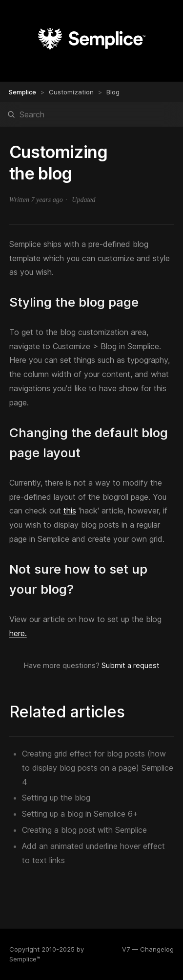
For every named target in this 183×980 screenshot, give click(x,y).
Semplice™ (25, 959)
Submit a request (131, 665)
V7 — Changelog (148, 949)
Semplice (22, 92)
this (70, 511)
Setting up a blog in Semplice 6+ (80, 814)
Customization (71, 92)
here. (18, 633)
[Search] (91, 114)
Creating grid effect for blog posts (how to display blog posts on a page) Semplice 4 (98, 768)
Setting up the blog (56, 798)
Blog (113, 92)
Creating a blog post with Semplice (84, 830)
